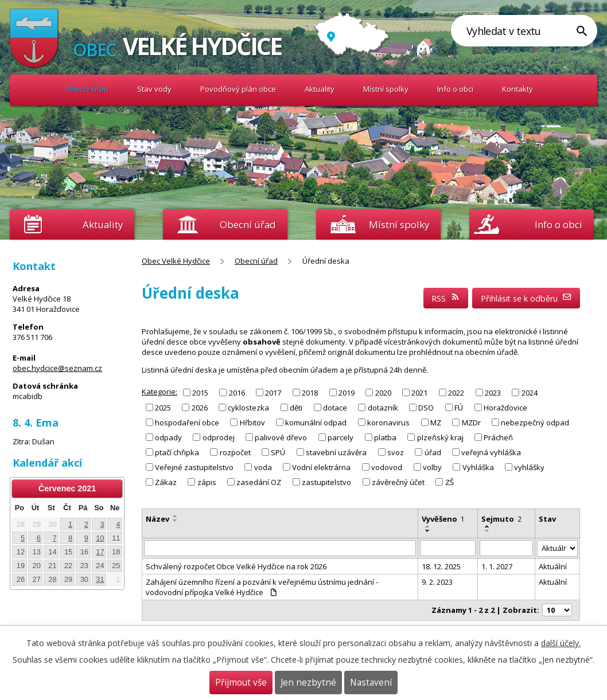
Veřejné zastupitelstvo (194, 467)
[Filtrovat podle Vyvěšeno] (448, 548)
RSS (446, 298)
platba (385, 437)
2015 (200, 392)
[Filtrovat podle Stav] (557, 548)
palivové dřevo (281, 437)
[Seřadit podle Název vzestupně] (176, 516)
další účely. (561, 643)
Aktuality (103, 224)
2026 (200, 407)
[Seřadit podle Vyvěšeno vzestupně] (428, 526)
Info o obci (455, 89)
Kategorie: (159, 392)
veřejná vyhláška (491, 452)
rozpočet (235, 452)
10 (100, 538)
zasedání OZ (259, 482)
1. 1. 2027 (497, 566)
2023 (493, 392)
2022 (456, 392)
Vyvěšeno (443, 519)
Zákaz (166, 482)
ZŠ (450, 482)
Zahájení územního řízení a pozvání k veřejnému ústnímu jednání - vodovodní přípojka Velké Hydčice (262, 587)
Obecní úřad (87, 89)
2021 (419, 392)
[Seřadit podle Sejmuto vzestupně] (488, 526)
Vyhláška (478, 467)
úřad (433, 452)
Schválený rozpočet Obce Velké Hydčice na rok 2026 (236, 566)
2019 (347, 392)
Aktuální (553, 566)
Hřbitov (252, 423)
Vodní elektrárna (321, 467)
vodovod (387, 467)
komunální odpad (316, 423)
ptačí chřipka (177, 452)
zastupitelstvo (326, 482)
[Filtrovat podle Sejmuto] (506, 548)
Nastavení (371, 683)
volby (432, 467)
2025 (163, 407)
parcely (341, 437)
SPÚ (278, 452)
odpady (168, 437)
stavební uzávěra (336, 452)
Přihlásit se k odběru (526, 298)
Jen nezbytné (308, 683)
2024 (530, 392)
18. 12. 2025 (441, 566)
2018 (310, 392)
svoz (396, 452)
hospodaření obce (187, 423)
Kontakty (517, 89)
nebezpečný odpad (535, 423)
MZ (436, 423)
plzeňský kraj (440, 437)
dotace (335, 407)
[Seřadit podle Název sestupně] (176, 521)
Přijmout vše (241, 683)
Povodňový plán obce (238, 89)
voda (263, 467)
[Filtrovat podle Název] (280, 548)
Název (157, 519)
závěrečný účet (398, 482)
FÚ (459, 407)
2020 (383, 392)
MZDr (471, 423)
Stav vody (154, 89)
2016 (237, 392)
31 (100, 579)
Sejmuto (501, 519)
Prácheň (498, 437)
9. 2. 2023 (437, 582)
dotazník (383, 407)
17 (100, 552)
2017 (273, 392)
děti (296, 407)
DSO (426, 407)
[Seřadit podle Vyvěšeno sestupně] (428, 531)
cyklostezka (248, 407)
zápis (207, 482)
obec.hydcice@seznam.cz (57, 368)
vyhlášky (529, 467)
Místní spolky (386, 89)
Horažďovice (505, 407)
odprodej (219, 437)
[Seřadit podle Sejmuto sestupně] (488, 531)
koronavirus (388, 423)
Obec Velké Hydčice (34, 89)
